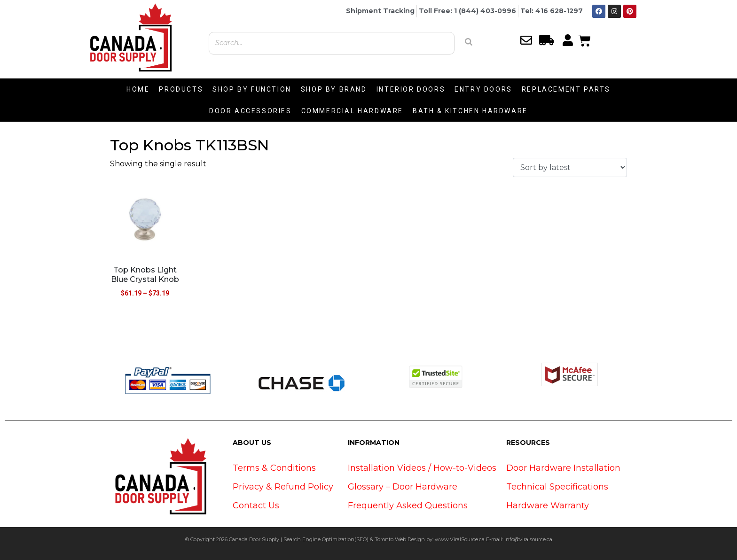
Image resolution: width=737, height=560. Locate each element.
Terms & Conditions (274, 468)
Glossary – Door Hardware (403, 487)
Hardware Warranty (548, 506)
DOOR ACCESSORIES (251, 111)
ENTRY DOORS (483, 89)
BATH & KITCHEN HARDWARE (470, 111)
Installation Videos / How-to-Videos (422, 468)
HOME (138, 89)
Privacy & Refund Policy (283, 487)
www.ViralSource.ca (460, 539)
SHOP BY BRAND (334, 89)
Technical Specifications (557, 487)
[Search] (469, 42)
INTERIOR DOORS (411, 89)
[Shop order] (570, 167)
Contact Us (256, 506)
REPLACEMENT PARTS (566, 89)
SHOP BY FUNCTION (252, 89)
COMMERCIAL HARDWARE (352, 111)
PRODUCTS (181, 89)
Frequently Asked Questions (408, 506)
